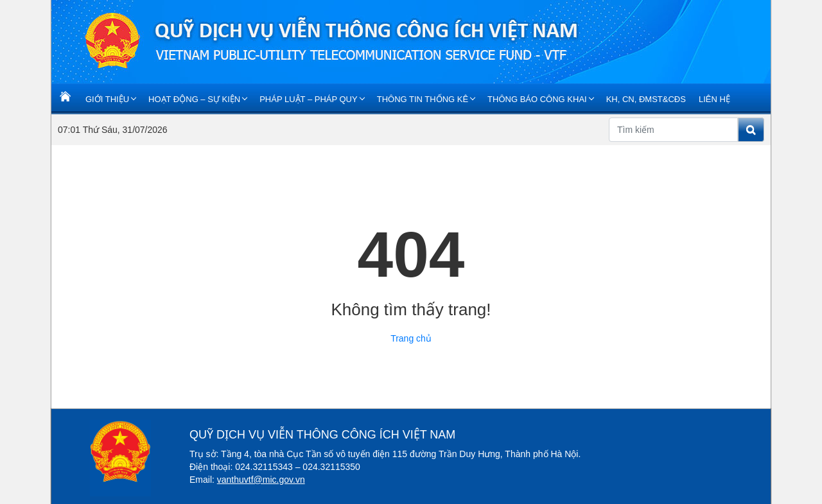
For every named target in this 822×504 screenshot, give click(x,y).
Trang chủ (411, 338)
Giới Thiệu (107, 99)
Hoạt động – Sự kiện (194, 99)
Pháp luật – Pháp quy (309, 99)
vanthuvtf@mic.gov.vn (261, 480)
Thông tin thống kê (423, 99)
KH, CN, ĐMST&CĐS (646, 99)
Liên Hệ (714, 99)
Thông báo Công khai (537, 99)
